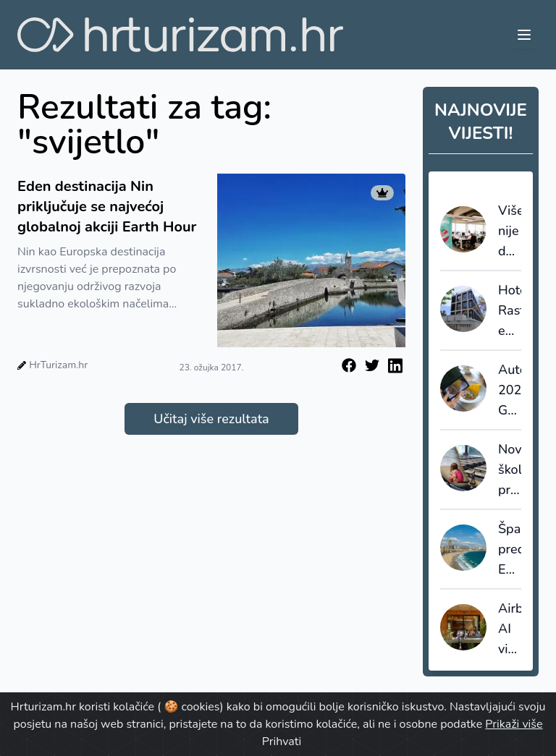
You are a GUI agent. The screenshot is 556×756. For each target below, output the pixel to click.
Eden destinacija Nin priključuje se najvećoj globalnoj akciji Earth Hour (107, 207)
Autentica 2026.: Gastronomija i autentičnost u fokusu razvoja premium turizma (510, 391)
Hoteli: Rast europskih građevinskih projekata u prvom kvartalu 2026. (510, 311)
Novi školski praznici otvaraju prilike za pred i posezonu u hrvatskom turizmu (510, 470)
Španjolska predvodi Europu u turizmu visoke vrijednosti (510, 550)
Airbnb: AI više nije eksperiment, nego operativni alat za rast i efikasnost (510, 629)
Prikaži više (514, 724)
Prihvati (282, 742)
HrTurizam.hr (58, 365)
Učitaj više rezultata (211, 419)
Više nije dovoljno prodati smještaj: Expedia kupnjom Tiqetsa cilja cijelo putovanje (510, 232)
